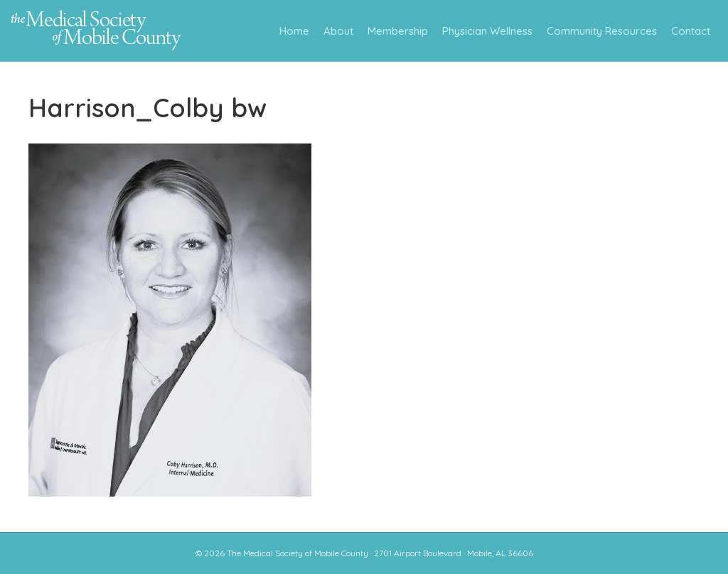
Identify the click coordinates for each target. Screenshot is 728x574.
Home (294, 31)
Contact (691, 31)
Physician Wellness (487, 31)
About (338, 31)
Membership (398, 31)
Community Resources (602, 31)
